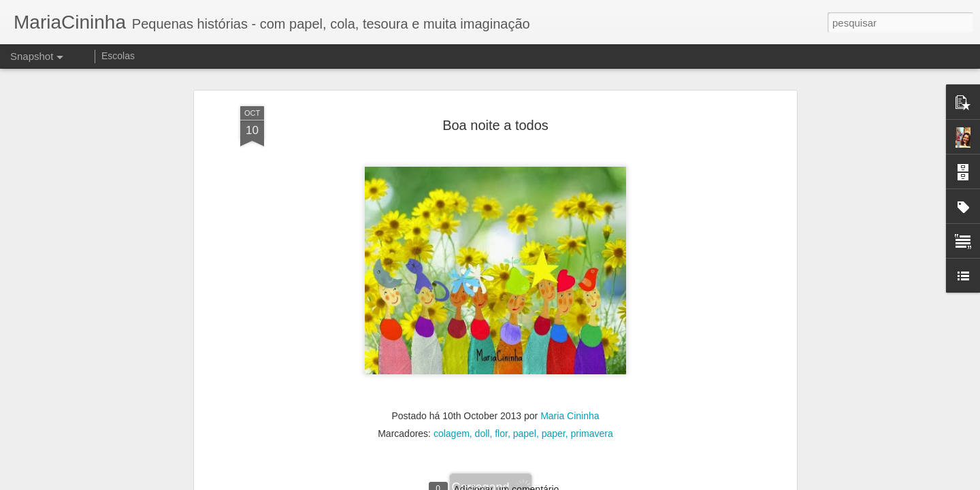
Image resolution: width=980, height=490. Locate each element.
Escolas (118, 56)
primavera (592, 379)
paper (554, 379)
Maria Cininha (570, 361)
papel (525, 379)
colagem (452, 379)
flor (501, 379)
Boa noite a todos (495, 70)
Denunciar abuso (590, 483)
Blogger (544, 483)
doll (483, 379)
